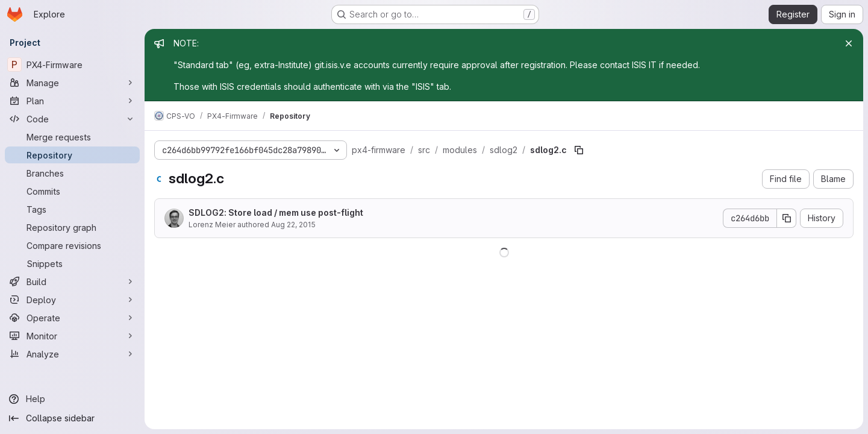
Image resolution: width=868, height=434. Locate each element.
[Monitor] (72, 336)
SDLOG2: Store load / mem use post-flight (276, 212)
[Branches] (72, 173)
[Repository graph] (72, 227)
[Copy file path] (579, 150)
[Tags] (72, 209)
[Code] (72, 119)
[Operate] (72, 318)
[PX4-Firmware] (72, 64)
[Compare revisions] (72, 245)
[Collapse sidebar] (72, 418)
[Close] (849, 43)
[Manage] (72, 83)
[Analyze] (72, 354)
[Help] (72, 399)
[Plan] (72, 101)
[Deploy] (72, 300)
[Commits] (72, 191)
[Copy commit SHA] (787, 218)
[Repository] (72, 155)
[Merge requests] (72, 137)
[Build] (72, 281)
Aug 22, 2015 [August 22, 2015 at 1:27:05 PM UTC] (293, 225)
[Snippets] (72, 263)
